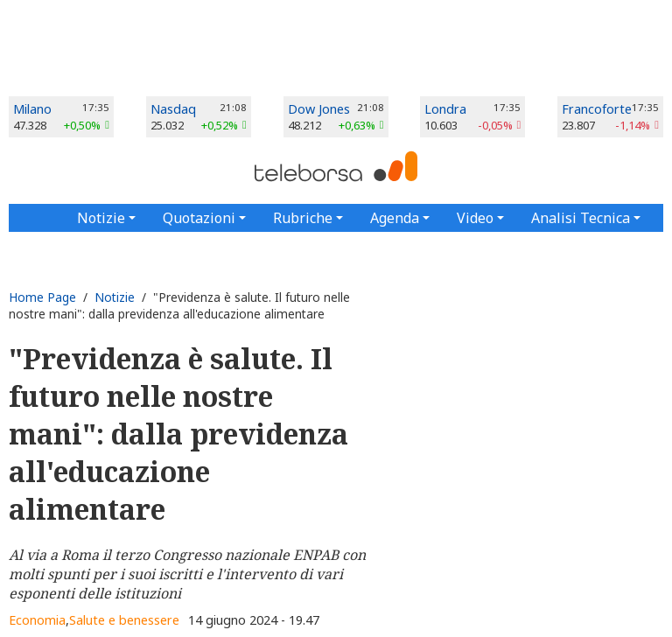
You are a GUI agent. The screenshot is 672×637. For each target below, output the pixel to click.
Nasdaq (173, 109)
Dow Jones (319, 109)
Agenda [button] (395, 218)
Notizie (115, 297)
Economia (37, 620)
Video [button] (475, 218)
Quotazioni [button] (199, 218)
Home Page (42, 297)
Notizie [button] (101, 218)
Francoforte (597, 109)
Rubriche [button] (303, 218)
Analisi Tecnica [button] (581, 218)
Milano (32, 109)
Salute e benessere (124, 620)
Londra (445, 109)
